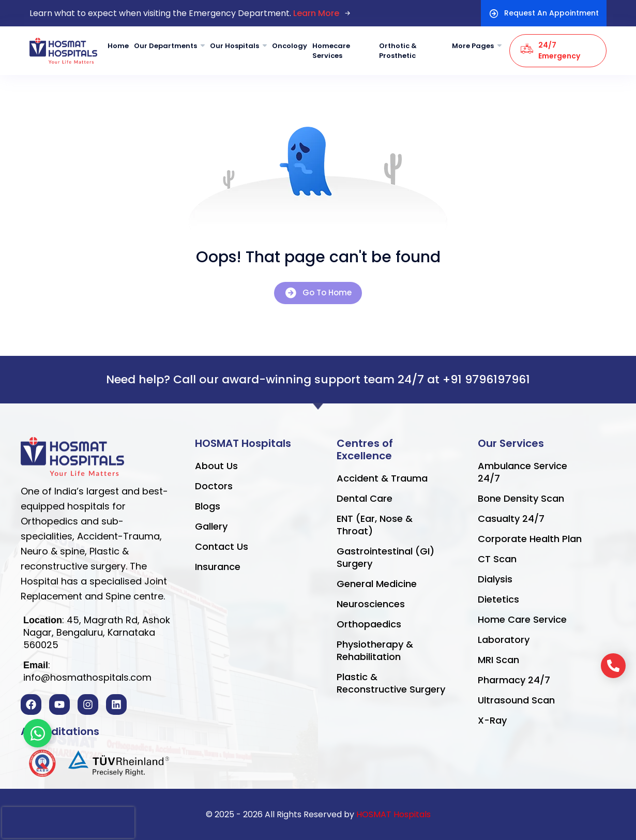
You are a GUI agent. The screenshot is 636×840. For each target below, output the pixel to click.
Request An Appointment (544, 13)
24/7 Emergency (550, 50)
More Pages (473, 46)
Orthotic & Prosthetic (398, 51)
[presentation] (68, 822)
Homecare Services (331, 51)
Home (118, 46)
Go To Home (318, 293)
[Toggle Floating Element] (37, 733)
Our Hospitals (234, 46)
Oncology (290, 46)
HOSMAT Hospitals (393, 814)
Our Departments (165, 46)
